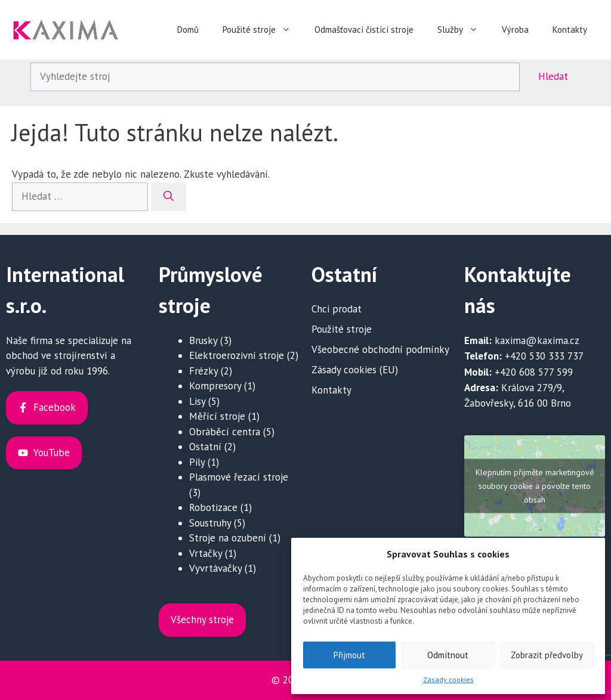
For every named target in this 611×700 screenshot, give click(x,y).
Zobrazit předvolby (547, 655)
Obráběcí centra (225, 432)
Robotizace (213, 507)
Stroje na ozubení (228, 538)
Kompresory (215, 386)
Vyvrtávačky (215, 568)
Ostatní (205, 447)
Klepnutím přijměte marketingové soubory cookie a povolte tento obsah (535, 485)
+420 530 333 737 (544, 356)
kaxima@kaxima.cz (537, 340)
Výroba (515, 30)
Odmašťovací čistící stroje (364, 30)
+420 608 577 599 (534, 372)
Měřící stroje (217, 416)
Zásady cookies (448, 679)
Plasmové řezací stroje (239, 477)
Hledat (553, 76)
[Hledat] (169, 197)
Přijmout (349, 655)
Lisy (197, 401)
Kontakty (570, 30)
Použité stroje (263, 30)
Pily (197, 462)
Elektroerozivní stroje (237, 355)
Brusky (203, 340)
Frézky (203, 371)
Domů (188, 30)
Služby (464, 30)
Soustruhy (210, 523)
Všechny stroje (202, 620)
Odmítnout (448, 655)
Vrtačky (206, 553)
